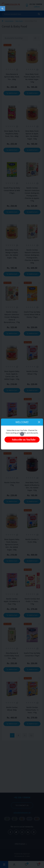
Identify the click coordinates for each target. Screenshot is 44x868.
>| (31, 735)
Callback (37, 6)
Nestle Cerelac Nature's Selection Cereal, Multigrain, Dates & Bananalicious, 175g (12, 317)
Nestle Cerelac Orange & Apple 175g (12, 431)
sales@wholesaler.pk (22, 812)
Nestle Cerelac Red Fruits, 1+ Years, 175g (32, 601)
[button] (36, 4)
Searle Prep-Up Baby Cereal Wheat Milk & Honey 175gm (32, 314)
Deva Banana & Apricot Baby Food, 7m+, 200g (12, 77)
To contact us (22, 805)
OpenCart (26, 854)
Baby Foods (19, 21)
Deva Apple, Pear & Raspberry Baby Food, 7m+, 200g (12, 134)
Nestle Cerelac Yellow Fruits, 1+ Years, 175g (32, 710)
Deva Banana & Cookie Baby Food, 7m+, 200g (12, 656)
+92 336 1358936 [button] (22, 797)
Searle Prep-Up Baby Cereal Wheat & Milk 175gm (12, 190)
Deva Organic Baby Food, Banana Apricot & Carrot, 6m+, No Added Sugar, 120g (12, 544)
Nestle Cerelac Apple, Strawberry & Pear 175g (12, 601)
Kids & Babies (9, 21)
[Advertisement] (22, 766)
